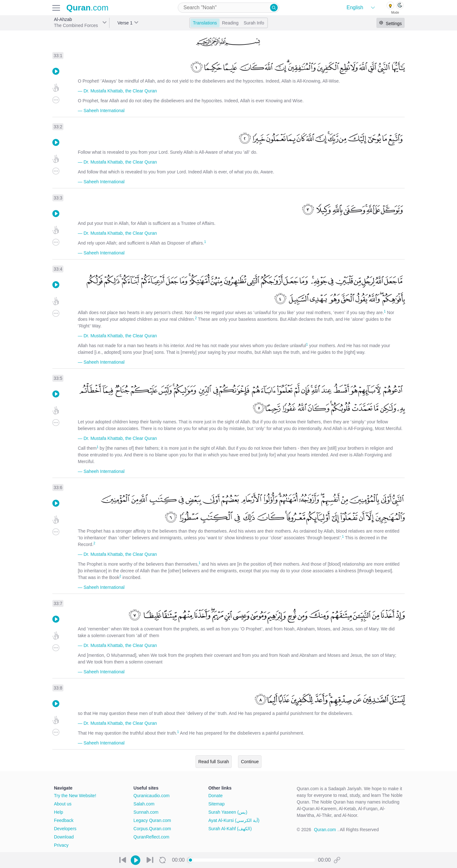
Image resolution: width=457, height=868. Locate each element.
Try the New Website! (75, 796)
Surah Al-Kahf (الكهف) (230, 829)
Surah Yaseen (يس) (228, 812)
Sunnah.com (146, 812)
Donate (215, 796)
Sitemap (216, 804)
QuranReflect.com (152, 837)
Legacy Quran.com (152, 820)
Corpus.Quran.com (152, 829)
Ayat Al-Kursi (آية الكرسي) (234, 820)
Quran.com (325, 830)
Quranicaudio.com (152, 796)
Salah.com (144, 804)
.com (87, 8)
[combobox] (228, 8)
